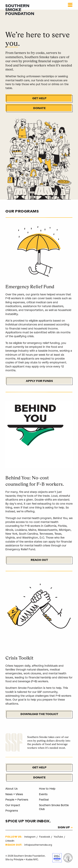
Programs (12, 811)
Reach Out (39, 560)
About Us (11, 789)
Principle (19, 860)
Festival (44, 800)
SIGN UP (64, 828)
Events (43, 794)
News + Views (14, 794)
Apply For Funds (39, 381)
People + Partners (17, 800)
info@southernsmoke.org (38, 845)
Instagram (30, 837)
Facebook (45, 837)
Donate (39, 108)
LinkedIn (10, 841)
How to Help (47, 789)
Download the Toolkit (39, 714)
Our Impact (13, 805)
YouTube (59, 837)
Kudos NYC (32, 860)
